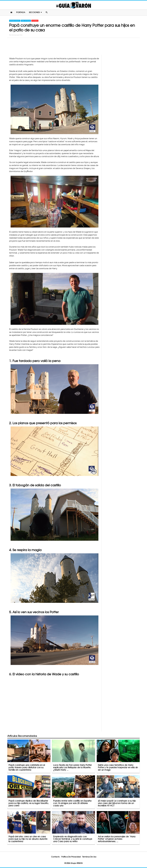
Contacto (55, 857)
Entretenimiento (15, 21)
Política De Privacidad (71, 857)
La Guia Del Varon (73, 5)
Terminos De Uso (89, 857)
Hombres (35, 21)
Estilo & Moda (26, 21)
